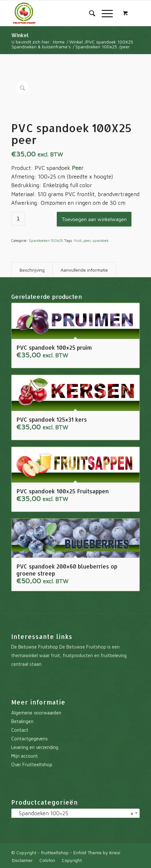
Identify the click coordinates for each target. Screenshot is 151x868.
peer (87, 240)
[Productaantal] (18, 219)
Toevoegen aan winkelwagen (94, 219)
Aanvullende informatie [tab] (84, 270)
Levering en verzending (35, 747)
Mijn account (25, 756)
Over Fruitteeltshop (32, 764)
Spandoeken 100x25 (96, 47)
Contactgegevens (29, 739)
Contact (20, 730)
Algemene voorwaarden (36, 713)
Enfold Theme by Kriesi (97, 852)
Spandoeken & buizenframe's (41, 47)
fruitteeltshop (55, 852)
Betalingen (22, 721)
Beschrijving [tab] (32, 270)
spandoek (101, 240)
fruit (78, 240)
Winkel (20, 35)
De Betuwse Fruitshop (35, 647)
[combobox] (75, 814)
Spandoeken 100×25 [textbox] (73, 813)
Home (59, 42)
